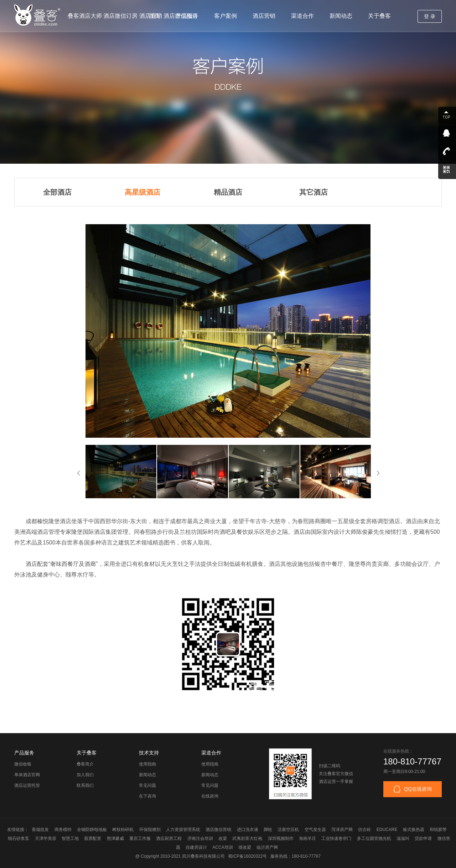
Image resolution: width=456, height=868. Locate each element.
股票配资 (93, 838)
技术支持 (149, 753)
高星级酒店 (142, 192)
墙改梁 (245, 847)
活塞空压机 (288, 830)
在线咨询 (210, 796)
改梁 (223, 838)
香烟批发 (40, 830)
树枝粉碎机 (123, 830)
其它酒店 (313, 192)
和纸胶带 (438, 830)
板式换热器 (414, 830)
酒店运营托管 (27, 785)
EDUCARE (387, 830)
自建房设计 (196, 847)
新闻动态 (341, 16)
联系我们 (85, 785)
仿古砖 (364, 830)
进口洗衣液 (248, 830)
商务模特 (63, 830)
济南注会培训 (200, 838)
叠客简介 (85, 764)
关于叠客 (379, 16)
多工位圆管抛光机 (374, 838)
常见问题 (147, 785)
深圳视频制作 (281, 838)
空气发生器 (315, 830)
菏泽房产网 (342, 830)
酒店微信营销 (218, 830)
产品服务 (187, 16)
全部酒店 (57, 192)
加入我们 (85, 775)
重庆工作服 (140, 838)
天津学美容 (46, 838)
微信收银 (23, 764)
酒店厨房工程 (169, 838)
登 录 (430, 16)
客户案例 (226, 16)
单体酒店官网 (27, 775)
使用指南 (147, 764)
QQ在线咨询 (413, 789)
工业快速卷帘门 (336, 838)
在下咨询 (147, 796)
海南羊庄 (307, 838)
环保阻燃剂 (150, 830)
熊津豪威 (115, 838)
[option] (121, 472)
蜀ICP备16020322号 (247, 856)
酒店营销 (264, 16)
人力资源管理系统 (183, 830)
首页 (154, 16)
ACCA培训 (222, 847)
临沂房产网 (267, 847)
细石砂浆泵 (19, 838)
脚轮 (268, 830)
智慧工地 (70, 838)
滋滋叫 (403, 838)
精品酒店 (228, 192)
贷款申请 (423, 838)
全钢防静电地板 (92, 830)
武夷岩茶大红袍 (247, 838)
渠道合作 (302, 16)
